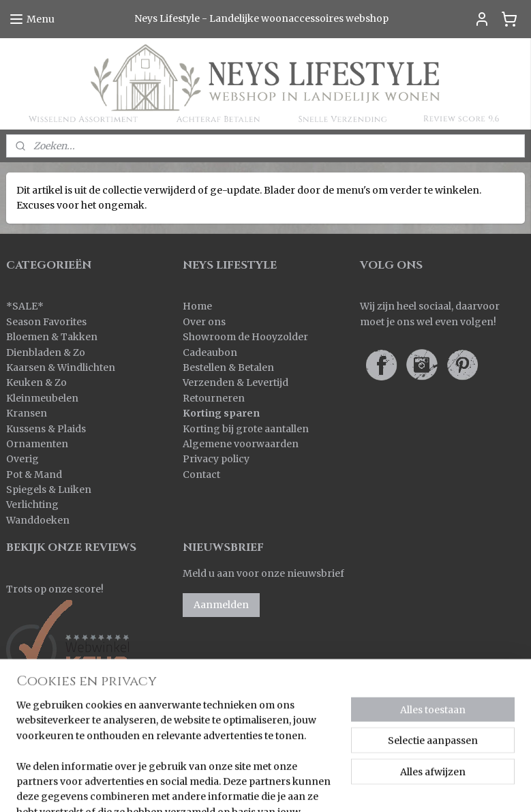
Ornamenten (37, 444)
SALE (25, 306)
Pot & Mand (34, 475)
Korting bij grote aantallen (246, 429)
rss (321, 787)
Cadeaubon (210, 352)
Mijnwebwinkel (495, 787)
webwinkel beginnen (373, 787)
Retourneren (214, 398)
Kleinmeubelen (42, 398)
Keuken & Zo (36, 382)
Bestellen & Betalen (228, 367)
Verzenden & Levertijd (236, 382)
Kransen (27, 413)
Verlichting (32, 505)
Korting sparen (221, 413)
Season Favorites (46, 322)
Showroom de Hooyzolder (245, 337)
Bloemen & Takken (53, 337)
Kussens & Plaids (46, 429)
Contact (201, 475)
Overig (22, 459)
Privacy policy (216, 459)
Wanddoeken (38, 520)
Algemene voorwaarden (241, 444)
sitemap (292, 787)
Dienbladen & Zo (46, 352)
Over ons (204, 322)
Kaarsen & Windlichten (61, 367)
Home (197, 306)
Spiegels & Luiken (49, 490)
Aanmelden (221, 605)
